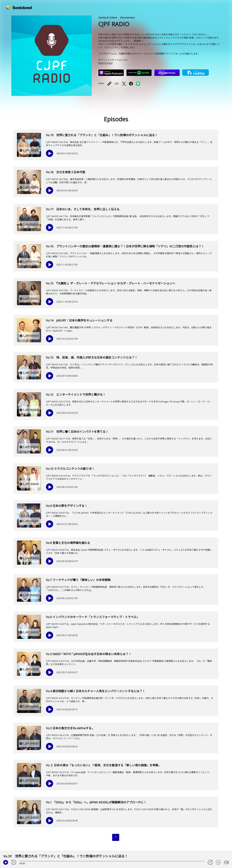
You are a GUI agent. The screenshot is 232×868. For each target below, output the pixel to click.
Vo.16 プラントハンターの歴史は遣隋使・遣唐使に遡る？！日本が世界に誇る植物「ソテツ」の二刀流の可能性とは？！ (125, 246)
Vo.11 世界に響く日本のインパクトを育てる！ (77, 432)
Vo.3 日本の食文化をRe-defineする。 (70, 728)
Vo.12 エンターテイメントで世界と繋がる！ (76, 395)
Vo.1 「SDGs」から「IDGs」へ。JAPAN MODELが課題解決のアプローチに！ (96, 802)
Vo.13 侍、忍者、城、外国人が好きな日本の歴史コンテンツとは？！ (92, 357)
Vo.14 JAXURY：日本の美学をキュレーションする (79, 320)
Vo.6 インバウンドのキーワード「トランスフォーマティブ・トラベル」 (93, 617)
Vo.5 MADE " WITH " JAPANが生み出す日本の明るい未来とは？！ (89, 654)
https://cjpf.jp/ (106, 63)
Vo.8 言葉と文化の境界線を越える (68, 543)
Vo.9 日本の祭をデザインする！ (67, 506)
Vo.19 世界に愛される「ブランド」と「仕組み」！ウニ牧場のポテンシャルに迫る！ (102, 135)
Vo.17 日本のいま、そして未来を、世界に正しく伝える (83, 209)
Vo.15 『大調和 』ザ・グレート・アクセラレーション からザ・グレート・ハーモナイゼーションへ (111, 283)
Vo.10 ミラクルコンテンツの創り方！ (70, 469)
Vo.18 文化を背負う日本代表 (66, 172)
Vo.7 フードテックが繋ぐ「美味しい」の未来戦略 (78, 580)
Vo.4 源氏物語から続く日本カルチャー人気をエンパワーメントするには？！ (96, 691)
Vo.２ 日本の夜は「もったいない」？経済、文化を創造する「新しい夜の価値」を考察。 (104, 765)
